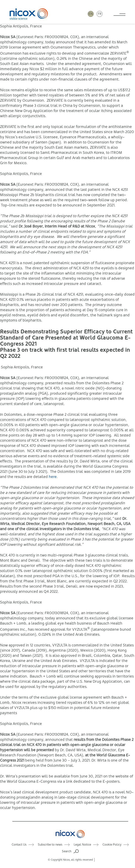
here (53, 477)
